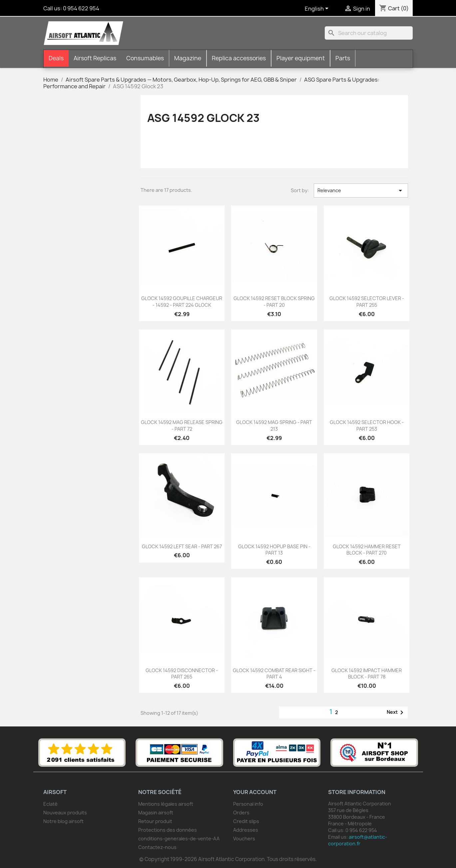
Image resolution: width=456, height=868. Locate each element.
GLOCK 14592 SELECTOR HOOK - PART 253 (367, 426)
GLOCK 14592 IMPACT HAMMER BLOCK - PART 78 (367, 674)
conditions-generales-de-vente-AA (179, 839)
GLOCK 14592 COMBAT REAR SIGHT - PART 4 (274, 674)
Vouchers (244, 839)
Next (396, 712)
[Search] (369, 33)
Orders (241, 813)
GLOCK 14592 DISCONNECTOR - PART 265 (182, 674)
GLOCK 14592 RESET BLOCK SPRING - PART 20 (274, 302)
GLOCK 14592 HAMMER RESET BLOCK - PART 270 (367, 550)
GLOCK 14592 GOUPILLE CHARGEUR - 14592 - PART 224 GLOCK (182, 302)
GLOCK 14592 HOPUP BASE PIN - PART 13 (274, 550)
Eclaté (50, 804)
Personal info (248, 804)
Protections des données (168, 830)
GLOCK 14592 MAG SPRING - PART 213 (274, 426)
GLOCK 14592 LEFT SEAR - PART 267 (182, 546)
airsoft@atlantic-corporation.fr (358, 840)
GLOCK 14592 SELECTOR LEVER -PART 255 (367, 302)
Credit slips (246, 821)
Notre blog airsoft (63, 821)
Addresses (246, 830)
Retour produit (155, 821)
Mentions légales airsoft (166, 804)
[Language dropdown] (318, 9)
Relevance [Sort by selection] (361, 191)
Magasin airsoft (156, 813)
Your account (255, 792)
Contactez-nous (157, 847)
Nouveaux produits (65, 813)
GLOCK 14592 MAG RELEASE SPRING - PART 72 (182, 426)
